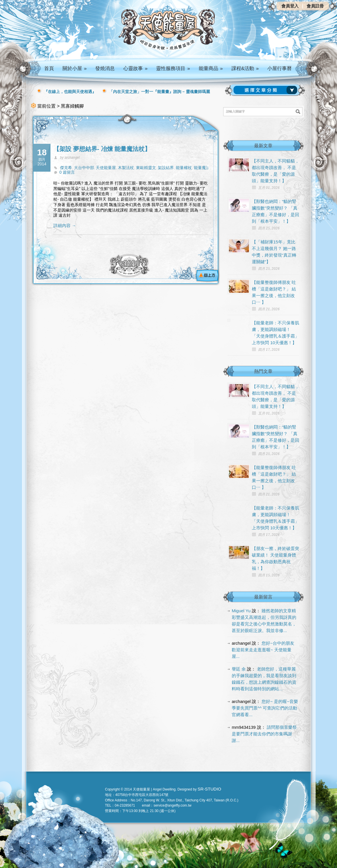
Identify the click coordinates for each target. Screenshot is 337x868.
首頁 (49, 68)
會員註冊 (315, 6)
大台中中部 (84, 168)
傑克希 (66, 168)
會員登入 (290, 6)
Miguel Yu (241, 611)
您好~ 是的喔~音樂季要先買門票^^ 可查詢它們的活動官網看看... (265, 708)
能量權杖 (184, 168)
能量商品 (211, 68)
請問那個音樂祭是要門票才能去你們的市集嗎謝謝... (264, 734)
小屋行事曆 (279, 68)
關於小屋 (75, 68)
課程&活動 (245, 68)
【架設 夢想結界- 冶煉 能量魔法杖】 (102, 149)
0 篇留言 (67, 172)
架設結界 (166, 168)
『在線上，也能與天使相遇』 (70, 92)
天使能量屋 (106, 168)
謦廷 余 (239, 669)
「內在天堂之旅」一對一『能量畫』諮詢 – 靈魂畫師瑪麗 (159, 92)
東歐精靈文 (146, 168)
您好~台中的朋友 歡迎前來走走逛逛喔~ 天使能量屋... (263, 650)
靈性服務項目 (173, 68)
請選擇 (266, 90)
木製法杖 (126, 168)
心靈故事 (135, 68)
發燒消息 (105, 68)
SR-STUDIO (210, 789)
